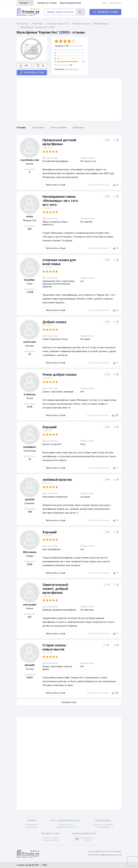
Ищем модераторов (70, 3)
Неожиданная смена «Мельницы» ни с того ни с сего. (60, 201)
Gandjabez (30, 447)
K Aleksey (30, 394)
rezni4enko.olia (30, 160)
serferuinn (30, 342)
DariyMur (30, 280)
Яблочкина (30, 552)
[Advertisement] (69, 100)
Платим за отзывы (47, 3)
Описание (78, 128)
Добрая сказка (54, 322)
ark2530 (30, 500)
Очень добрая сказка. (60, 375)
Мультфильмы (72, 69)
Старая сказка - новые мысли (55, 647)
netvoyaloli (30, 605)
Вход (105, 3)
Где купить (38, 128)
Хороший (50, 427)
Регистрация (116, 3)
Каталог (26, 3)
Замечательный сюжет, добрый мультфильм (55, 589)
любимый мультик (57, 480)
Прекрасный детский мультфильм (59, 142)
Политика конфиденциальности (104, 854)
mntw (30, 216)
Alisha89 (30, 665)
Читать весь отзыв (56, 185)
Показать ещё (69, 702)
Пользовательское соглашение (105, 851)
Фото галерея (59, 128)
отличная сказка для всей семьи (59, 262)
